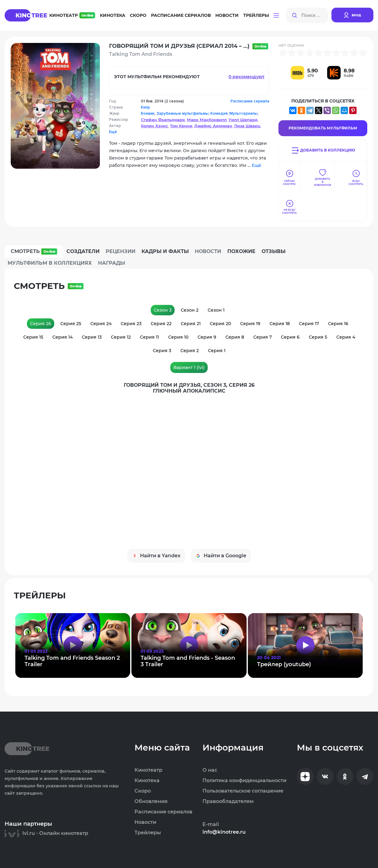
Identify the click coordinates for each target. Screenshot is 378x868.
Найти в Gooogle (221, 556)
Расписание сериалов (181, 15)
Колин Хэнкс (155, 126)
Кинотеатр (72, 15)
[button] (276, 15)
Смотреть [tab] (34, 252)
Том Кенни (181, 126)
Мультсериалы (244, 113)
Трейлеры (256, 15)
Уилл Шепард (243, 120)
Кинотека (113, 15)
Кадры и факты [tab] (165, 251)
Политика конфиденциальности (244, 781)
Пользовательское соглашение (243, 791)
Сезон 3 (163, 310)
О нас (210, 770)
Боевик (148, 113)
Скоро (138, 15)
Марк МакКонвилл (207, 120)
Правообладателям (228, 801)
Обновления (151, 801)
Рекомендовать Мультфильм (323, 128)
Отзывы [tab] (274, 251)
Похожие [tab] (241, 251)
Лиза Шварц (247, 126)
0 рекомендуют (246, 77)
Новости (227, 15)
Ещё (113, 132)
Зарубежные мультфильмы (183, 113)
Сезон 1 (216, 310)
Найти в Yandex (156, 556)
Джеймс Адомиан (213, 126)
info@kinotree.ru (224, 832)
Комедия (219, 113)
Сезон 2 (190, 310)
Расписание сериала (250, 101)
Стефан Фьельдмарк (163, 120)
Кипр (146, 107)
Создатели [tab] (83, 251)
